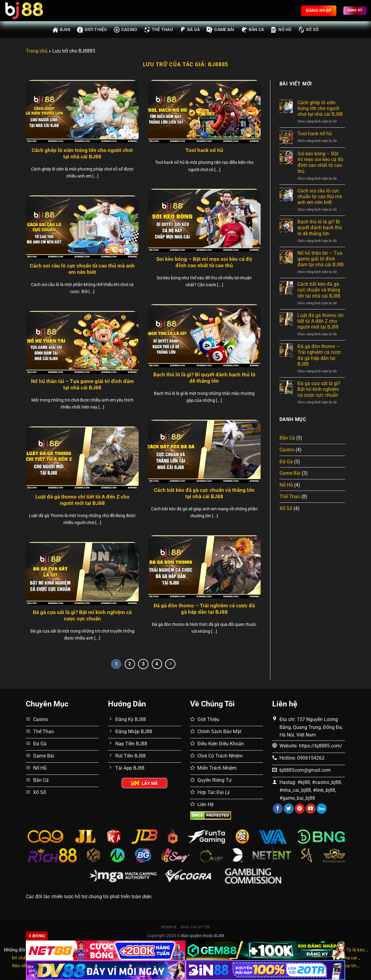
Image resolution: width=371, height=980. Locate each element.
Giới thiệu (92, 30)
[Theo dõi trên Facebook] (278, 809)
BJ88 (61, 30)
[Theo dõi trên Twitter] (289, 809)
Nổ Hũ (281, 30)
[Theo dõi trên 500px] (322, 809)
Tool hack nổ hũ (204, 150)
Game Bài (220, 30)
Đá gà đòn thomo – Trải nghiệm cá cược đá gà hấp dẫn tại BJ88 (204, 609)
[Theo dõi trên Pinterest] (300, 809)
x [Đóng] (37, 936)
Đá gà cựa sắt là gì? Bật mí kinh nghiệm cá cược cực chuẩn (82, 616)
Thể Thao (159, 30)
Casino (126, 30)
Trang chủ (37, 51)
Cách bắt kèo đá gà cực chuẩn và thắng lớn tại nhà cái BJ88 (204, 493)
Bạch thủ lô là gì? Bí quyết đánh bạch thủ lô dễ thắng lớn (204, 378)
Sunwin (169, 927)
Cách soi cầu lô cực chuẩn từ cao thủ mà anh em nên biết (82, 269)
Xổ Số (309, 30)
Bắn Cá (253, 30)
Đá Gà (190, 30)
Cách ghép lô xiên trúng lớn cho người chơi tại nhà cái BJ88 (82, 154)
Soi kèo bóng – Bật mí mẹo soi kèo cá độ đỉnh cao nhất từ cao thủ (204, 262)
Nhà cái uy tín (195, 927)
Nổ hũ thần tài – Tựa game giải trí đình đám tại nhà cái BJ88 (82, 385)
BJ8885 (218, 64)
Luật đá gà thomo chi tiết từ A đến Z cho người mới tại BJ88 (82, 500)
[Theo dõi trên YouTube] (311, 809)
